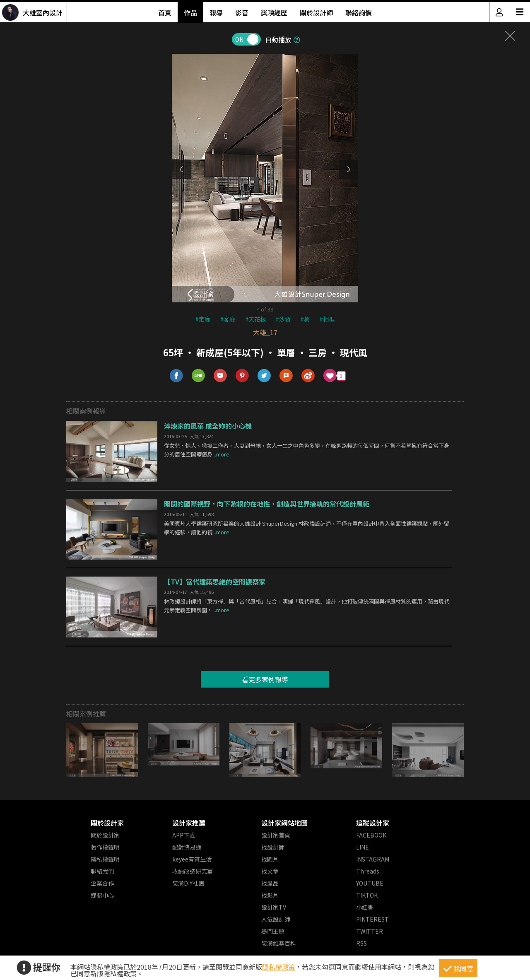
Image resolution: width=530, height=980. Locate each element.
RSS (361, 943)
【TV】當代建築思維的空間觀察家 (215, 582)
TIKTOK (367, 895)
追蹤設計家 (373, 823)
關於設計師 (316, 12)
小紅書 (365, 907)
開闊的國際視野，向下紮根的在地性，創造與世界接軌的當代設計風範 (267, 504)
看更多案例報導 (265, 679)
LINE (363, 847)
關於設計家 (107, 823)
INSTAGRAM (373, 859)
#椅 (305, 319)
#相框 (327, 319)
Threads (368, 871)
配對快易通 (187, 847)
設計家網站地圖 (284, 823)
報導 (216, 12)
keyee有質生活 (192, 859)
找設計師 (273, 847)
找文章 (270, 871)
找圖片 (270, 859)
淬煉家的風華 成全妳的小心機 (208, 426)
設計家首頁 (276, 835)
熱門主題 (273, 931)
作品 (190, 12)
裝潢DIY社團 (188, 883)
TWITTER (370, 931)
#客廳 (228, 319)
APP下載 (184, 835)
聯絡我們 (102, 871)
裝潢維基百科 (279, 943)
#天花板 (255, 319)
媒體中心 (102, 895)
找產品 (270, 883)
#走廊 (203, 319)
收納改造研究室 (193, 871)
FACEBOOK (371, 835)
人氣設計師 (276, 919)
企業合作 (102, 883)
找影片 (270, 895)
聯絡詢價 (359, 12)
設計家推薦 (189, 823)
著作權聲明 (105, 847)
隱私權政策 (279, 967)
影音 (242, 12)
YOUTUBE (370, 883)
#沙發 (283, 319)
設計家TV (274, 907)
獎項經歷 (274, 12)
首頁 (165, 12)
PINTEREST (372, 919)
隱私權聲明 (105, 859)
